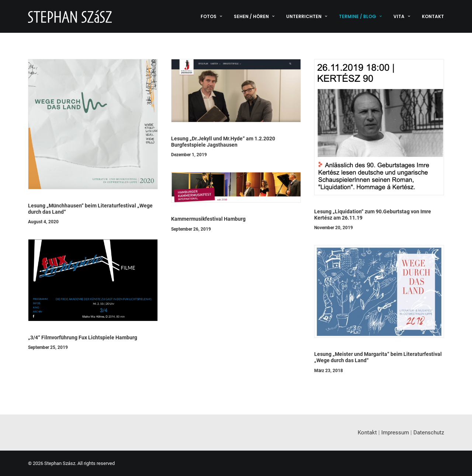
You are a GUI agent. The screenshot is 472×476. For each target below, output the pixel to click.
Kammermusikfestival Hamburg (208, 219)
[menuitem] (214, 16)
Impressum (395, 433)
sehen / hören (254, 16)
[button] (93, 124)
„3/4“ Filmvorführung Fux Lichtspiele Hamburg (83, 337)
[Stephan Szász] (70, 16)
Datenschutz (429, 433)
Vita (402, 16)
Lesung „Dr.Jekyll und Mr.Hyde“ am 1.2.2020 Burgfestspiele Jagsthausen (223, 142)
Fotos (211, 16)
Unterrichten (307, 16)
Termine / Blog (360, 16)
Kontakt (433, 16)
